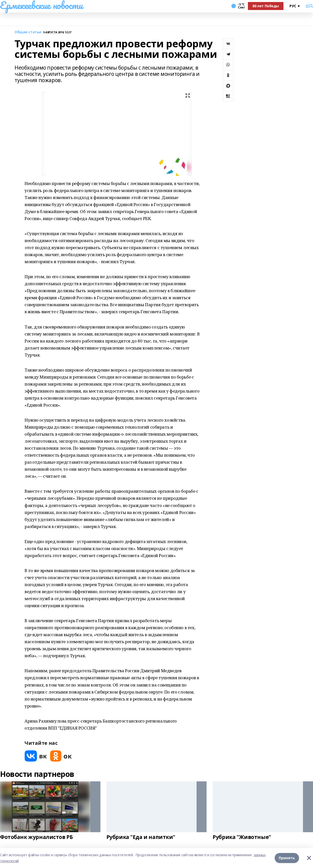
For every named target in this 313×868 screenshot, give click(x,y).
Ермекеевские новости (41, 5)
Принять (287, 858)
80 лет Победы (266, 6)
